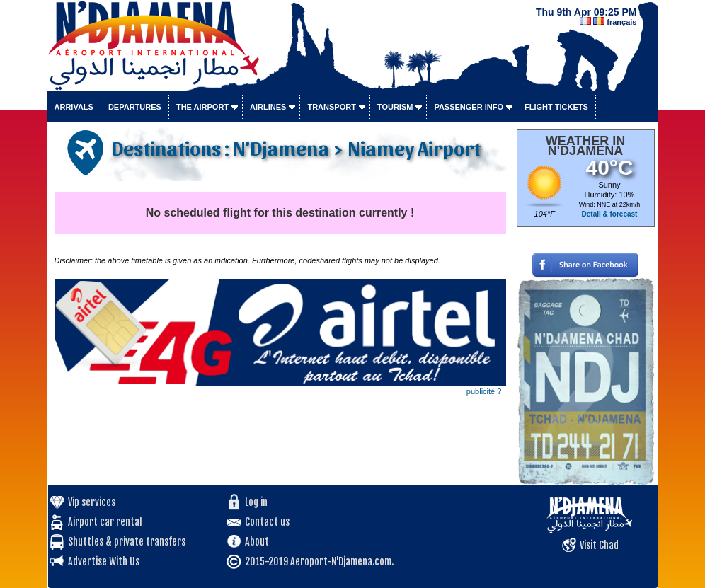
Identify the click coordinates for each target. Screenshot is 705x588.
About (257, 542)
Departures (135, 107)
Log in (256, 502)
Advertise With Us (104, 561)
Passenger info (469, 107)
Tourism (395, 107)
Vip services (92, 502)
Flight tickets (556, 107)
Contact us (267, 522)
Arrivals (74, 107)
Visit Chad (599, 545)
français (621, 22)
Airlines (268, 107)
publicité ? (484, 391)
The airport (202, 107)
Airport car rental (105, 522)
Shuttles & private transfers (127, 542)
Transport (331, 107)
